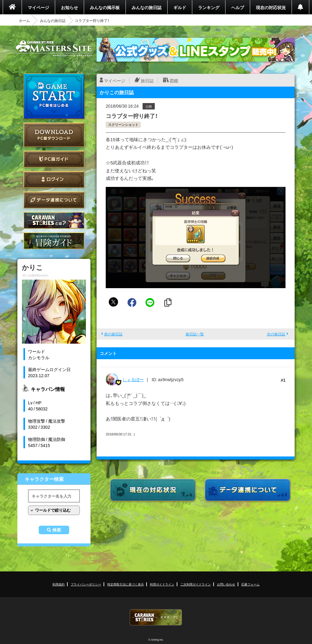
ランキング (209, 7)
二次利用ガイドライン (196, 584)
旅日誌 (147, 80)
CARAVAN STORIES (156, 617)
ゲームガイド (54, 241)
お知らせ (69, 7)
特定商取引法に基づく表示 (126, 584)
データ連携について (54, 200)
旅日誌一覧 (195, 334)
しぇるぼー (133, 379)
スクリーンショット (123, 125)
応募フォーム (250, 584)
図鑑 (174, 80)
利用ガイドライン (162, 584)
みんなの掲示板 (105, 7)
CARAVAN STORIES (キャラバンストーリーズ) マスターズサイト (54, 48)
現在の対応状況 (271, 7)
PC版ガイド (54, 159)
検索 (57, 530)
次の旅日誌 (276, 334)
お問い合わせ (226, 584)
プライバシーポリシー (86, 584)
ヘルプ (238, 7)
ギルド (180, 7)
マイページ (38, 7)
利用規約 (58, 584)
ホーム (24, 20)
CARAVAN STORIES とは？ (54, 220)
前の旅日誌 (113, 334)
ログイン (54, 179)
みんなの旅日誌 (147, 7)
